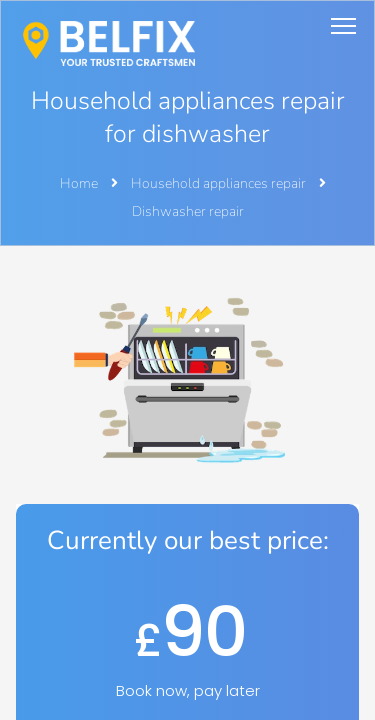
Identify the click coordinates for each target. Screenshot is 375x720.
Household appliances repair (220, 183)
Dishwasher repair (188, 211)
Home (79, 183)
